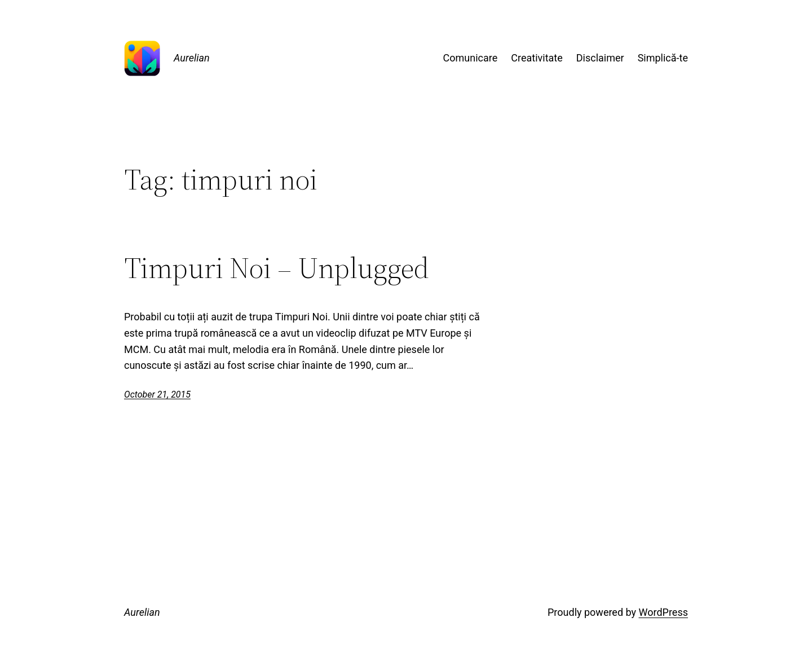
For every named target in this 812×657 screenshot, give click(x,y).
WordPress (663, 612)
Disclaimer (600, 58)
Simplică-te (663, 58)
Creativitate (537, 58)
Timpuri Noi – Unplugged (277, 268)
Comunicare (471, 58)
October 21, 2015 (157, 394)
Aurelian (192, 58)
